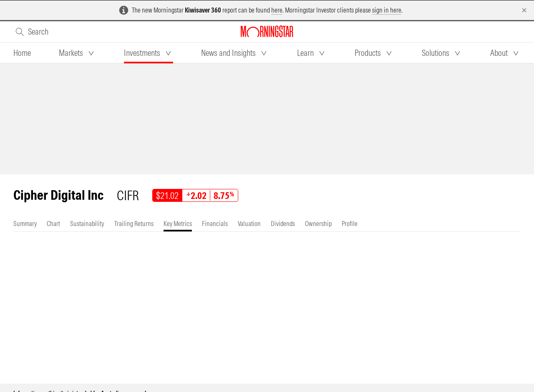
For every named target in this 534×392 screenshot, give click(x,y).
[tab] (22, 53)
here (277, 10)
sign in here (387, 10)
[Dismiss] (524, 10)
